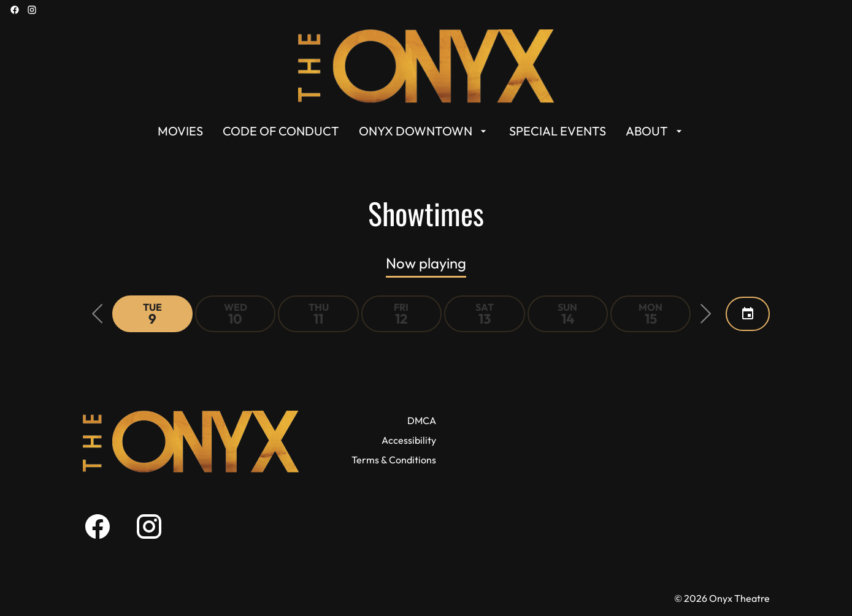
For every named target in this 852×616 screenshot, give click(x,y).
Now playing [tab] (426, 263)
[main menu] (421, 131)
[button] (98, 314)
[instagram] (32, 10)
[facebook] (15, 10)
